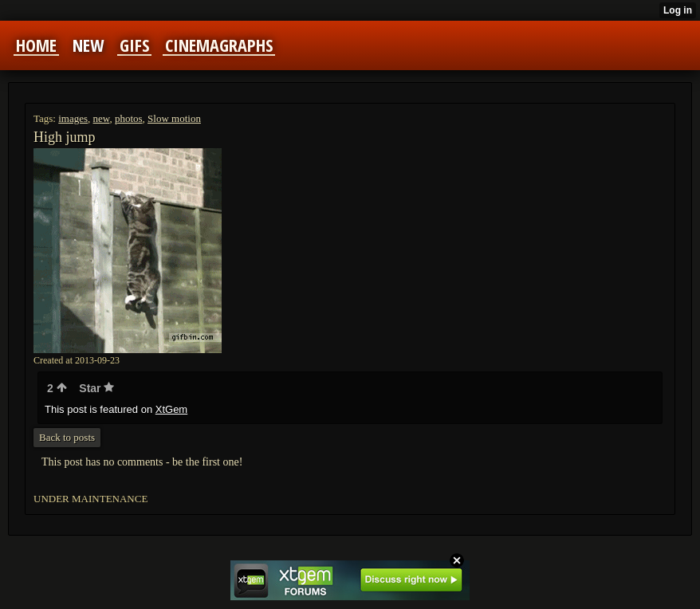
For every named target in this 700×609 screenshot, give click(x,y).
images (73, 118)
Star (96, 388)
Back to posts (67, 437)
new (102, 118)
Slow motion (174, 118)
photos (129, 118)
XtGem (171, 409)
